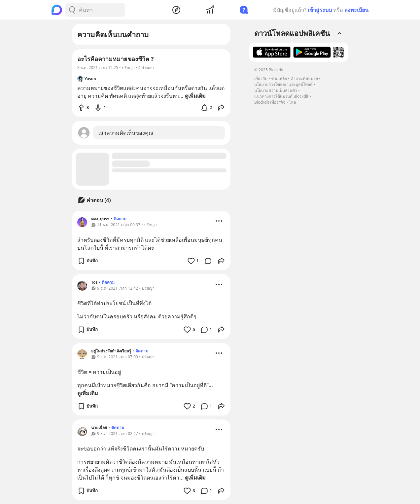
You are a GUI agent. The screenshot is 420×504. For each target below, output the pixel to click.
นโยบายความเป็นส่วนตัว (276, 90)
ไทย (292, 102)
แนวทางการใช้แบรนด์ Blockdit (281, 96)
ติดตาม (120, 219)
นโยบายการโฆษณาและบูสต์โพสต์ (283, 84)
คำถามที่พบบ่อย (304, 78)
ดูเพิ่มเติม (88, 393)
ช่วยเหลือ (279, 78)
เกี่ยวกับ (261, 78)
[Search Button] (72, 10)
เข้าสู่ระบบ (320, 10)
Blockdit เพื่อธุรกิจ (270, 102)
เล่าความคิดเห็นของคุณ (126, 133)
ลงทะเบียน (356, 10)
